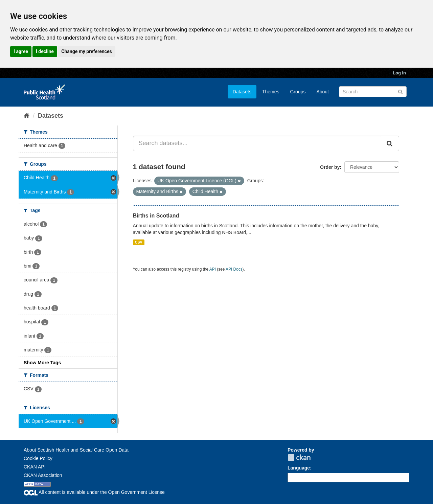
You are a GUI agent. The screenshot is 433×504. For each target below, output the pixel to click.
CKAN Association (43, 475)
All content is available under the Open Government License (94, 492)
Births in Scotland (156, 216)
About (323, 92)
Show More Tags (42, 363)
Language (299, 468)
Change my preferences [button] (86, 51)
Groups (298, 92)
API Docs (234, 269)
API (213, 269)
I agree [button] (21, 51)
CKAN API (35, 467)
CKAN (299, 457)
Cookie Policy (38, 458)
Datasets (242, 92)
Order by (330, 167)
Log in (399, 73)
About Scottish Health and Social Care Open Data (76, 450)
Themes (271, 92)
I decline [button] (45, 51)
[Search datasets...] (257, 143)
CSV (139, 242)
